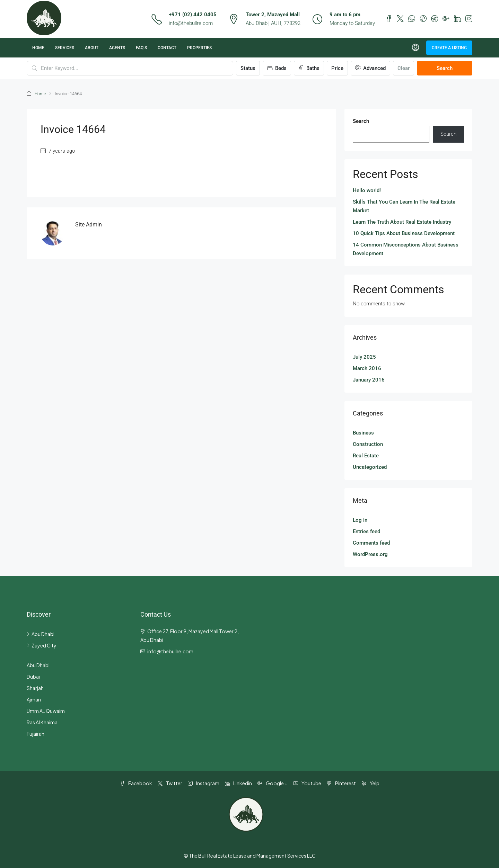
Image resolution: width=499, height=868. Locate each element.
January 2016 (369, 379)
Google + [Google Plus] (273, 783)
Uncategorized (370, 467)
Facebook (136, 783)
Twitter (170, 783)
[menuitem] (415, 48)
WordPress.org (370, 554)
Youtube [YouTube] (307, 783)
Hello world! (367, 190)
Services (65, 48)
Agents (117, 48)
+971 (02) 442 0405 (193, 15)
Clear (404, 68)
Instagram (204, 783)
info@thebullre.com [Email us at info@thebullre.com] (170, 651)
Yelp (370, 783)
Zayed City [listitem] (42, 645)
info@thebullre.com (191, 23)
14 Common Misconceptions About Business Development (406, 249)
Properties (199, 48)
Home (38, 48)
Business (363, 432)
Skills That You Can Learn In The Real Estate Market (404, 206)
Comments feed (371, 543)
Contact (167, 48)
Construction (368, 444)
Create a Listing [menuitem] (449, 48)
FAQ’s (141, 48)
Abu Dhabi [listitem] (41, 634)
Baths (309, 68)
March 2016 (367, 368)
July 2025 (364, 357)
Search (445, 68)
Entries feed (366, 531)
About (92, 48)
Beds (277, 68)
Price (337, 68)
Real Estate (366, 455)
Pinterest (341, 783)
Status (248, 68)
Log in (360, 520)
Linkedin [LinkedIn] (238, 783)
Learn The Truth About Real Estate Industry (402, 222)
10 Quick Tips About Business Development (404, 233)
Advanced (370, 68)
